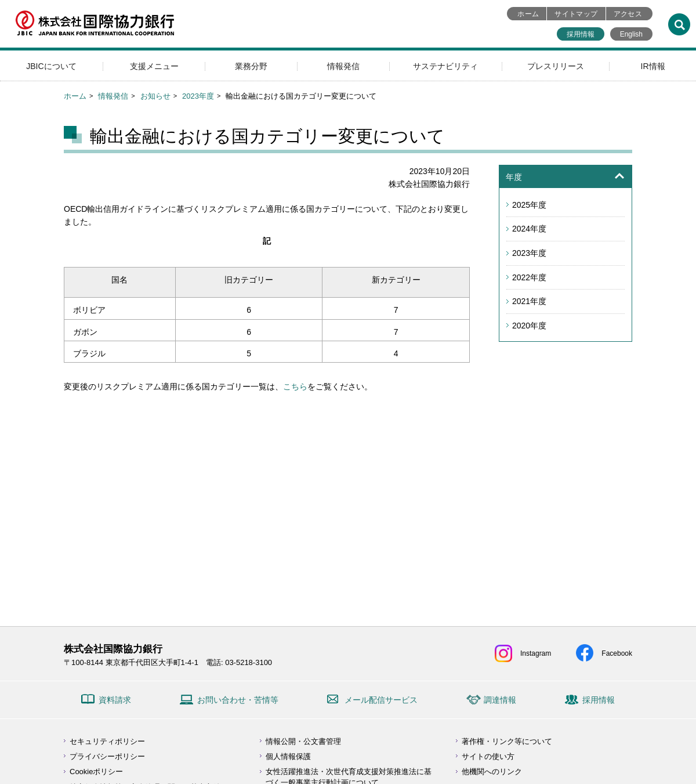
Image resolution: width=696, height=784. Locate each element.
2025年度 (529, 205)
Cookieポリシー (96, 772)
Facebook (617, 653)
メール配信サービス (381, 700)
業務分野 (251, 66)
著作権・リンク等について (507, 741)
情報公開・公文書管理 (303, 741)
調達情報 (500, 700)
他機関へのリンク (492, 772)
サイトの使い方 (488, 756)
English (631, 34)
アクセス (628, 14)
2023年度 (198, 96)
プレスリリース (556, 66)
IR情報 (653, 66)
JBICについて (51, 66)
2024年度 (529, 229)
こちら (295, 386)
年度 (514, 177)
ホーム (528, 14)
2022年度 (529, 277)
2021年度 (529, 301)
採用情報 (581, 34)
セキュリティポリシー (107, 741)
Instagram (536, 653)
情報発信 (343, 66)
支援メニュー (154, 66)
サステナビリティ (445, 66)
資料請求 (115, 700)
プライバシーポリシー (107, 756)
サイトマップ (576, 14)
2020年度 (529, 326)
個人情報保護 (288, 756)
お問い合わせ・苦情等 (238, 700)
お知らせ (155, 96)
